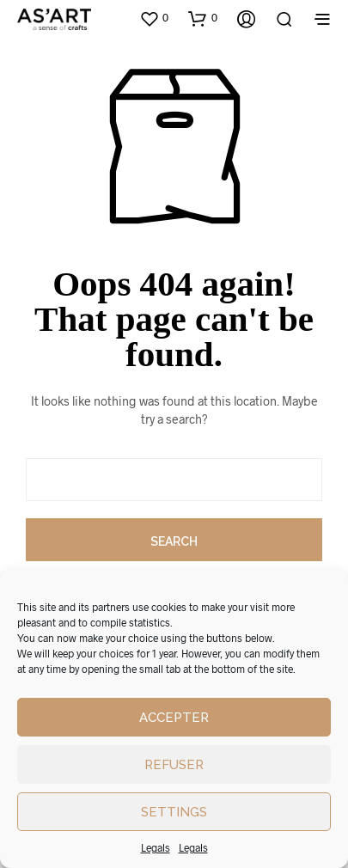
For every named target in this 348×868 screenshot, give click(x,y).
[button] (154, 18)
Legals (156, 847)
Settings (174, 812)
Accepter (174, 718)
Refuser (174, 765)
